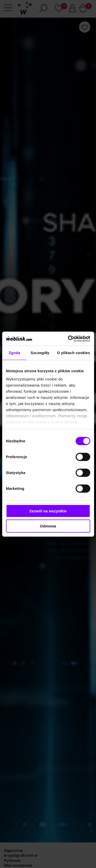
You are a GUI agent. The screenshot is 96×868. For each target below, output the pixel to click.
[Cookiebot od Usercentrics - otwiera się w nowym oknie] (68, 339)
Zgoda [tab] (14, 353)
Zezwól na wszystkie (48, 511)
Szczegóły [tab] (40, 353)
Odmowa (48, 526)
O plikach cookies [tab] (74, 353)
